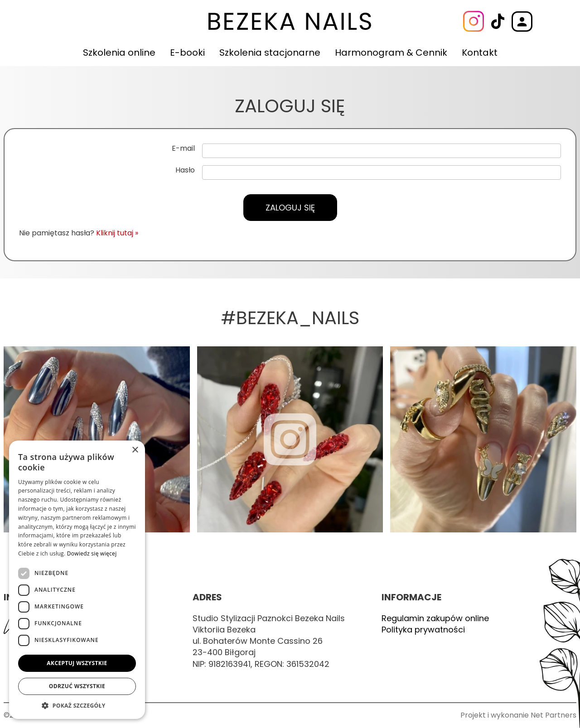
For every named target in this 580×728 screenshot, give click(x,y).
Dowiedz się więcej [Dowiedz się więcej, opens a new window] (92, 553)
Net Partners (553, 715)
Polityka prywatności (423, 630)
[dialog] (77, 580)
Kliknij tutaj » (117, 233)
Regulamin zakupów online (435, 618)
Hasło (185, 170)
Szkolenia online (119, 53)
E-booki (187, 53)
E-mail (183, 148)
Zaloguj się (290, 208)
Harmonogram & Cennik (391, 53)
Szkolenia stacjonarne (270, 53)
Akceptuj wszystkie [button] (77, 663)
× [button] (135, 450)
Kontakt (480, 53)
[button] (77, 705)
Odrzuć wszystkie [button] (77, 686)
